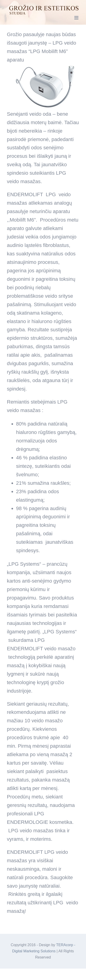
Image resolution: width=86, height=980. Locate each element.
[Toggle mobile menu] (77, 18)
